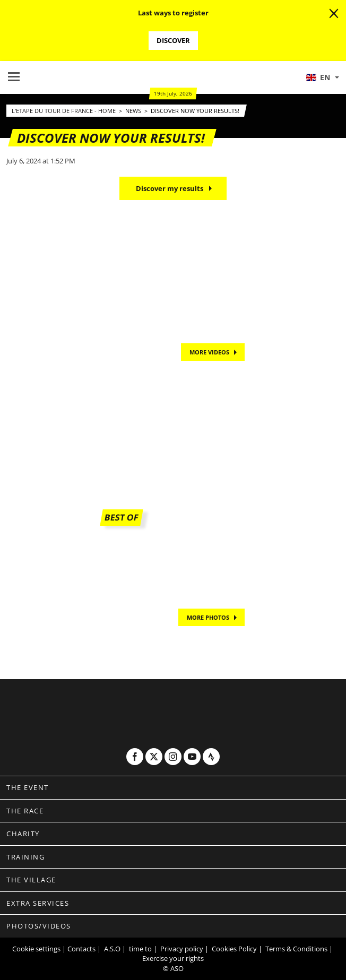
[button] (322, 77)
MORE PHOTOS (208, 617)
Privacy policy (182, 949)
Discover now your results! (195, 111)
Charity (23, 834)
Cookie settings (36, 949)
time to (140, 949)
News (134, 111)
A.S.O (112, 949)
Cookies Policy (234, 949)
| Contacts (79, 949)
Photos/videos (39, 926)
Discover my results (170, 188)
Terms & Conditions (296, 949)
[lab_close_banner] (334, 14)
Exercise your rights (173, 958)
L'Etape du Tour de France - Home (64, 111)
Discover (173, 40)
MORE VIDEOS (209, 352)
